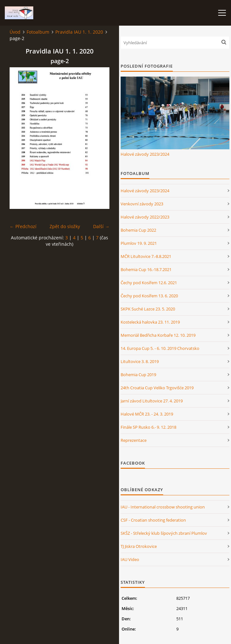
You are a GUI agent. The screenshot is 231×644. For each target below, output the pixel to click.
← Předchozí (23, 226)
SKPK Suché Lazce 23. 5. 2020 (148, 309)
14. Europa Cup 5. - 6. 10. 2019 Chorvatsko (160, 348)
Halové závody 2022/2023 (145, 217)
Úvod (15, 32)
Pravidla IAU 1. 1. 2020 (79, 32)
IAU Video (130, 559)
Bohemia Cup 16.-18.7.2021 (146, 269)
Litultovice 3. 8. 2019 (140, 361)
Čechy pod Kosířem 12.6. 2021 (149, 283)
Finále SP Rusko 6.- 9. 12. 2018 (148, 427)
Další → (101, 226)
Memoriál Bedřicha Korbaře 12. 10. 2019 (158, 335)
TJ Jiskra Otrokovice (139, 546)
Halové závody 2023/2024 (145, 154)
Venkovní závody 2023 (142, 204)
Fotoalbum (38, 32)
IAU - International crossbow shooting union (163, 507)
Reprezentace (134, 440)
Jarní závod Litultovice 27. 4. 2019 (152, 401)
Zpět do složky (65, 226)
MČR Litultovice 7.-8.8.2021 (146, 256)
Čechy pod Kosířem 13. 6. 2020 (149, 296)
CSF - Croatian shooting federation (153, 520)
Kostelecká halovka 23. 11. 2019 (150, 322)
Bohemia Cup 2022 (138, 230)
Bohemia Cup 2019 (138, 375)
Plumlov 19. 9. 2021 (139, 243)
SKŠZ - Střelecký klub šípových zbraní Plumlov (164, 533)
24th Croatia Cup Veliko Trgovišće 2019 (157, 388)
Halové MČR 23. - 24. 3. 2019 (147, 414)
